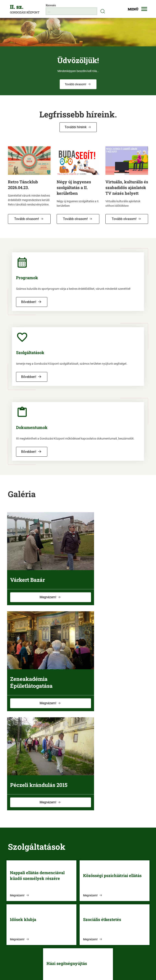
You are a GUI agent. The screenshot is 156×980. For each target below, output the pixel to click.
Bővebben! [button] (29, 302)
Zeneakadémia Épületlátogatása (105, 570)
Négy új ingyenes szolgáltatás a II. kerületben (74, 187)
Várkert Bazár (28, 567)
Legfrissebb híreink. (78, 114)
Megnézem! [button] (39, 591)
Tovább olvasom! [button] (27, 219)
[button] (78, 84)
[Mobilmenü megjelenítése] (135, 9)
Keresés (51, 5)
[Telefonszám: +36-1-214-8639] (43, 918)
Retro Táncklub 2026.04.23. (23, 185)
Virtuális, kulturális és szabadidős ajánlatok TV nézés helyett (127, 187)
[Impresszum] (96, 967)
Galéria (22, 494)
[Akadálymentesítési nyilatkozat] (69, 967)
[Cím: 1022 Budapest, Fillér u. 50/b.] (43, 934)
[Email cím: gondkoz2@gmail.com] (43, 926)
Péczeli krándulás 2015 (40, 659)
